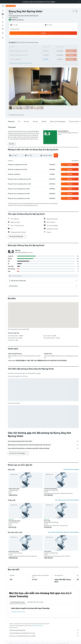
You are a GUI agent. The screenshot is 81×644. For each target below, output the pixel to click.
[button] (79, 2)
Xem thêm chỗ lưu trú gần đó (71, 469)
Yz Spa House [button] (48, 551)
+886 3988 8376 (13, 17)
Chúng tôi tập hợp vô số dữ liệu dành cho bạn (44, 633)
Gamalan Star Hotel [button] (14, 551)
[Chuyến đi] (3, 33)
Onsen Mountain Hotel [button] (14, 521)
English (53, 2)
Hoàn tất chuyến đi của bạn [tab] (18, 602)
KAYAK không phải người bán (44, 630)
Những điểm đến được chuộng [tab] (35, 602)
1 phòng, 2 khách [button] (15, 29)
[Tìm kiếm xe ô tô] (3, 17)
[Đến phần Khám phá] (3, 22)
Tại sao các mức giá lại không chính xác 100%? (44, 636)
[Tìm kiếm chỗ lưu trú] (3, 14)
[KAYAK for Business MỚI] (3, 29)
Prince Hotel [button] (47, 521)
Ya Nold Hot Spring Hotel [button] (50, 489)
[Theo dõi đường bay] (3, 25)
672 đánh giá (20, 20)
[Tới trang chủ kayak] (11, 6)
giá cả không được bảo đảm (37, 626)
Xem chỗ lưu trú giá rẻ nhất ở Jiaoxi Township (67, 500)
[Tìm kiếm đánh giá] (45, 276)
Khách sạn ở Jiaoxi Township (18, 612)
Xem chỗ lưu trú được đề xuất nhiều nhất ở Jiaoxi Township (63, 532)
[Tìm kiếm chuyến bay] (3, 11)
